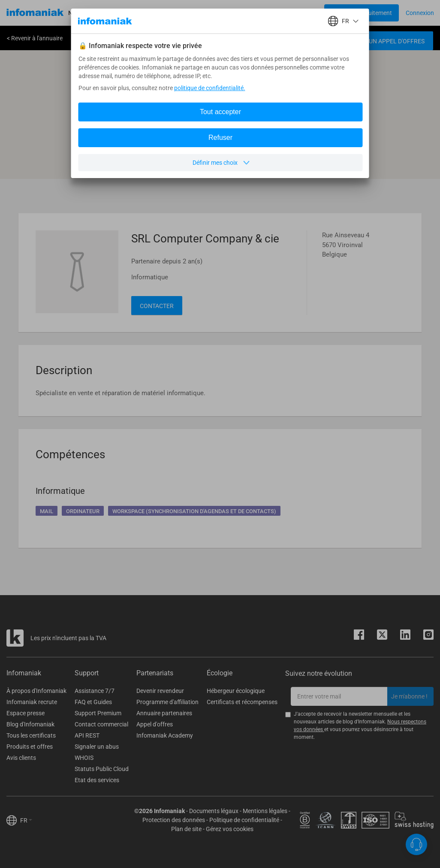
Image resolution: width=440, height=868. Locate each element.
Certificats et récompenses (242, 702)
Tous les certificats (31, 735)
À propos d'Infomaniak (36, 691)
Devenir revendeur (160, 691)
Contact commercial (101, 724)
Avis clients (21, 758)
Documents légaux (214, 811)
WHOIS (84, 758)
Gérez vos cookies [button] (230, 829)
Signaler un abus (97, 747)
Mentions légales (265, 811)
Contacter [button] (157, 306)
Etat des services (97, 780)
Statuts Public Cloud (102, 769)
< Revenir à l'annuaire (35, 38)
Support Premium (98, 713)
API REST (87, 735)
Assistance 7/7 (95, 691)
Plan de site (186, 829)
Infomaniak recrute (32, 702)
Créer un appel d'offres (387, 41)
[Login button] (362, 13)
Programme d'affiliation (167, 702)
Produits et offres (30, 747)
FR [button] (26, 820)
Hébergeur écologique (236, 691)
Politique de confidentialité (244, 820)
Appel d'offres (155, 724)
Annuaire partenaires (164, 713)
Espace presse (26, 713)
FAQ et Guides (93, 702)
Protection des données (174, 820)
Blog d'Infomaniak (30, 724)
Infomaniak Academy (165, 735)
